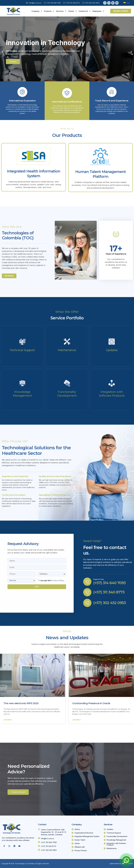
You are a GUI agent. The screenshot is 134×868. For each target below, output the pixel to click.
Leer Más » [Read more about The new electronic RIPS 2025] (8, 720)
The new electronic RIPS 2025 (21, 703)
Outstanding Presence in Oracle (91, 703)
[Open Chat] (126, 860)
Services (61, 11)
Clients (73, 11)
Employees (98, 11)
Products (49, 11)
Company (37, 11)
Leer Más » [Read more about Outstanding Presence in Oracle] (77, 720)
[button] (3, 52)
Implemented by (116, 864)
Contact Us (85, 11)
